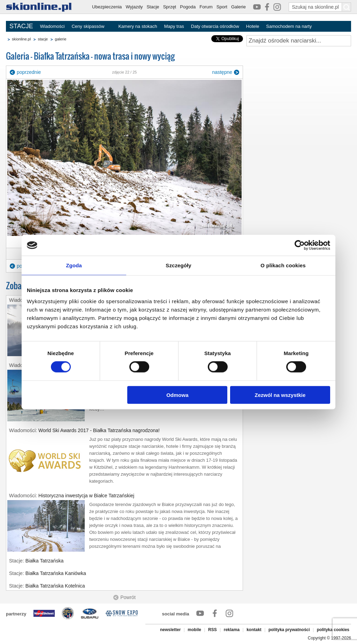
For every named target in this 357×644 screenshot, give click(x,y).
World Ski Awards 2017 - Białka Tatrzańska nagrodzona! (99, 430)
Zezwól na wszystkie (280, 395)
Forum (206, 7)
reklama (232, 630)
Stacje (153, 7)
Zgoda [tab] (74, 265)
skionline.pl (21, 39)
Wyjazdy (134, 7)
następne (222, 72)
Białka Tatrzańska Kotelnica (55, 586)
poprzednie (29, 72)
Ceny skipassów (88, 26)
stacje (43, 39)
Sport (222, 7)
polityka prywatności (289, 630)
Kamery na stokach (138, 26)
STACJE (21, 26)
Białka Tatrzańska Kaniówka (56, 573)
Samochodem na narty (289, 26)
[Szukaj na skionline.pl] (347, 7)
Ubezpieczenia (107, 7)
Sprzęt (170, 7)
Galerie (238, 7)
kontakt (254, 630)
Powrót (128, 597)
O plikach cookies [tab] (283, 265)
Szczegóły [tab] (178, 265)
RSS (212, 630)
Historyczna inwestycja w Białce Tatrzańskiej (86, 496)
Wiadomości (52, 26)
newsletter (170, 630)
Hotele (253, 26)
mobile (194, 630)
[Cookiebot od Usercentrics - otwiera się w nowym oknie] (300, 245)
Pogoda (188, 7)
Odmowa (177, 395)
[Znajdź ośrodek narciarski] (299, 41)
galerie (60, 39)
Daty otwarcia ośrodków (215, 26)
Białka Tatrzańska (44, 561)
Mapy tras (174, 26)
